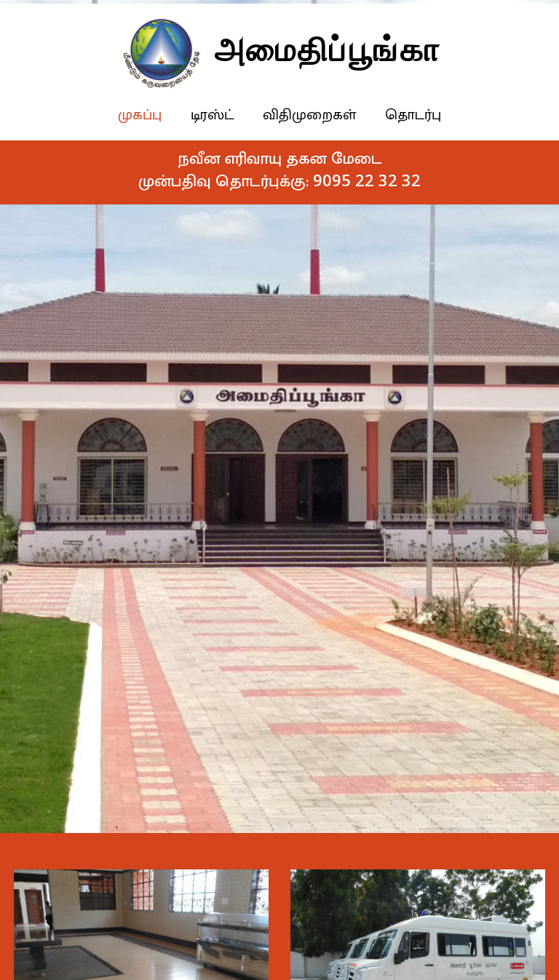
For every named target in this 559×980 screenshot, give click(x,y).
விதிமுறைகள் (312, 115)
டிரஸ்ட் (215, 115)
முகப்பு (143, 115)
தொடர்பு (416, 115)
